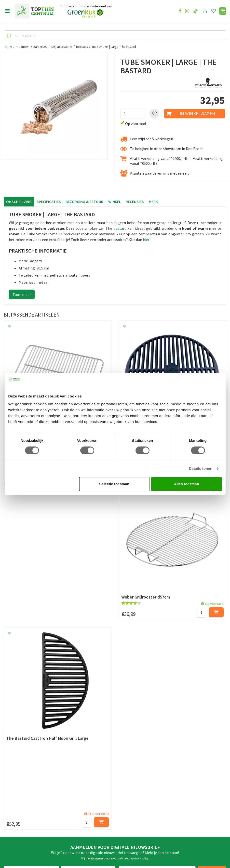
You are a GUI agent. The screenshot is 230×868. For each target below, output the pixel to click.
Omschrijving (19, 202)
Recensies (135, 202)
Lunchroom (13, 736)
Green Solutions (113, 851)
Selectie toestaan (114, 484)
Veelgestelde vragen (21, 714)
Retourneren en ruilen (22, 692)
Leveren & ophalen (19, 686)
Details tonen (201, 468)
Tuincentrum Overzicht (145, 851)
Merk (154, 202)
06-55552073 (20, 805)
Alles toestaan (187, 484)
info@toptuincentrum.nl (31, 813)
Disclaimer (13, 709)
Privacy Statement (19, 703)
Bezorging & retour (85, 202)
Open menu (7, 11)
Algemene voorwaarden (24, 697)
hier (146, 240)
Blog (8, 730)
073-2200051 (20, 798)
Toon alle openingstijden (101, 720)
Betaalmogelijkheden (22, 681)
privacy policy (140, 637)
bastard (120, 228)
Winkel (115, 202)
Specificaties (49, 202)
